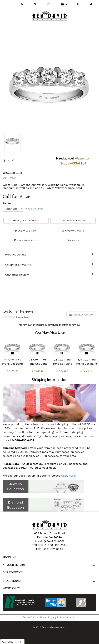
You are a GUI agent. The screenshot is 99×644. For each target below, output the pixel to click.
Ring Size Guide (34, 209)
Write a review (81, 315)
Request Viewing (26, 221)
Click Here (68, 476)
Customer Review (17, 275)
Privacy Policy (56, 617)
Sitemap (71, 617)
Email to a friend (26, 240)
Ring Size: (7, 203)
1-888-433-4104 (56, 545)
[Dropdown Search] (79, 4)
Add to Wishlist (25, 231)
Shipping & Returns (18, 265)
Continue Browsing (73, 221)
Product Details (16, 255)
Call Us (73, 240)
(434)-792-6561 (54, 541)
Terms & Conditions (34, 617)
